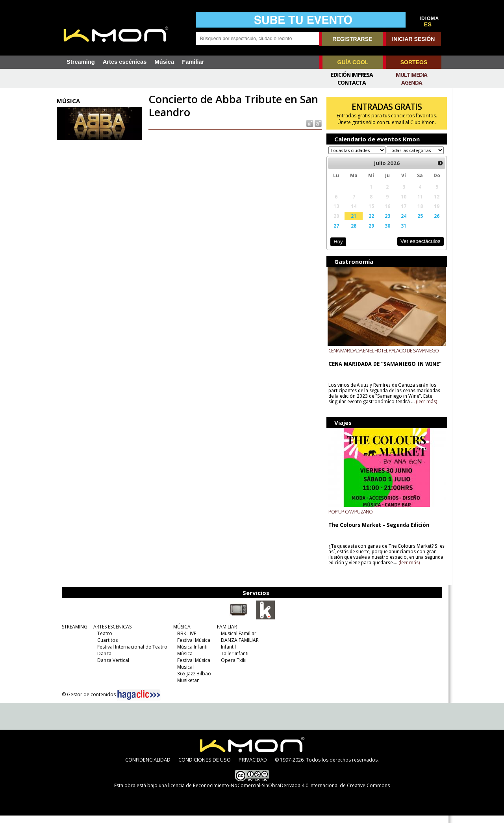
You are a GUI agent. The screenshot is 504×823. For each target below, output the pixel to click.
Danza (103, 661)
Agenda (412, 82)
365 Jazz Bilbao (193, 681)
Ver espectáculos (417, 249)
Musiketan (187, 688)
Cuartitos (106, 648)
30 (385, 233)
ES (428, 24)
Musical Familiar (237, 641)
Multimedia (411, 75)
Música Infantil (192, 654)
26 (433, 223)
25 (417, 223)
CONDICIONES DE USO (205, 767)
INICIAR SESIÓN (413, 39)
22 (369, 223)
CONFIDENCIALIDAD (148, 767)
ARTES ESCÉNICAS (111, 634)
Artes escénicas (125, 62)
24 (401, 223)
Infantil (227, 654)
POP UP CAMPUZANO (349, 519)
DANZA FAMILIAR (239, 648)
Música (164, 62)
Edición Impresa (352, 75)
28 (352, 233)
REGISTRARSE (352, 39)
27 (335, 233)
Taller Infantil (234, 661)
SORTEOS (414, 62)
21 (352, 223)
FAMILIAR (226, 634)
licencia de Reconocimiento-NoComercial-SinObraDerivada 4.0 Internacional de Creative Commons (279, 793)
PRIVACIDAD (253, 767)
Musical (184, 674)
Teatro (104, 641)
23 (385, 223)
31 (401, 233)
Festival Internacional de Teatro (131, 654)
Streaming (81, 62)
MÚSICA (181, 634)
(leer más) (425, 409)
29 (369, 233)
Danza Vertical (112, 668)
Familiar (193, 62)
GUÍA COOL (353, 62)
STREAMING (73, 634)
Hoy (336, 249)
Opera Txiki (233, 668)
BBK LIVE (185, 641)
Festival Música (193, 648)
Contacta (352, 82)
